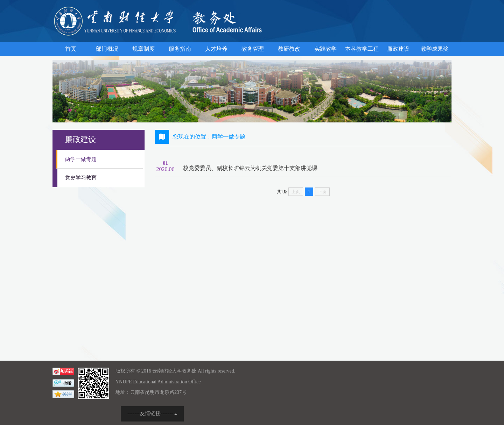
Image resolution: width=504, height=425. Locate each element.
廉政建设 (398, 49)
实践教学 (325, 49)
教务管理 (253, 49)
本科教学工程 (362, 49)
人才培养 (216, 49)
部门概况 (107, 49)
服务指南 (180, 49)
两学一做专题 (81, 159)
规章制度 (143, 49)
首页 (71, 49)
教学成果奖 (435, 49)
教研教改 (289, 49)
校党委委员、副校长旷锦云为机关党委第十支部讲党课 (250, 168)
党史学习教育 (81, 178)
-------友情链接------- (152, 413)
